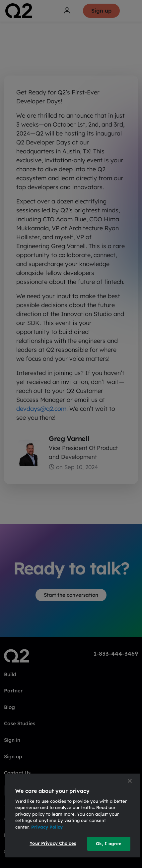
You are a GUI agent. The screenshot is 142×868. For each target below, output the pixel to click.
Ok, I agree (109, 843)
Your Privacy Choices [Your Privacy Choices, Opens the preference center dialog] (53, 843)
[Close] (130, 781)
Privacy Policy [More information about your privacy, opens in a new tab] (47, 827)
